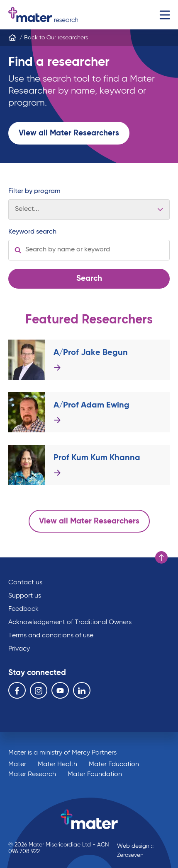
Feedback (23, 609)
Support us (25, 596)
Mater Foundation (95, 774)
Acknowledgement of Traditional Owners (70, 622)
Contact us (25, 583)
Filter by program (34, 191)
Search (89, 278)
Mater (17, 764)
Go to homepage (43, 15)
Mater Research (32, 774)
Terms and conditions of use (51, 636)
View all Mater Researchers (69, 133)
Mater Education (114, 764)
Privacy (19, 649)
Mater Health (57, 764)
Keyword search (32, 232)
